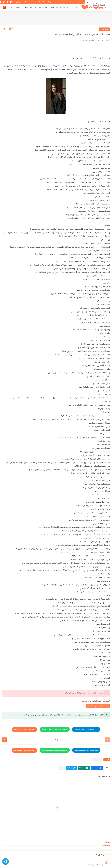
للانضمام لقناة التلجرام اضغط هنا (98, 706)
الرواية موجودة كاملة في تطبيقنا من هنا (24, 729)
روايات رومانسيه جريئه (29, 7)
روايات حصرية (54, 7)
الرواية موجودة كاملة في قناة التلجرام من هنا (86, 729)
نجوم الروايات (91, 865)
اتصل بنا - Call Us (48, 2)
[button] (97, 768)
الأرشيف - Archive (35, 2)
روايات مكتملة (75, 7)
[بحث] (4, 7)
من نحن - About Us (61, 2)
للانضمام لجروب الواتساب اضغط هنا (96, 701)
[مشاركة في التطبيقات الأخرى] (62, 768)
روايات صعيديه (16, 7)
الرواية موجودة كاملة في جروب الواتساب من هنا (55, 729)
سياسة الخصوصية (75, 2)
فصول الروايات (43, 7)
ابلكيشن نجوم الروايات (21, 2)
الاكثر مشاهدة (64, 7)
